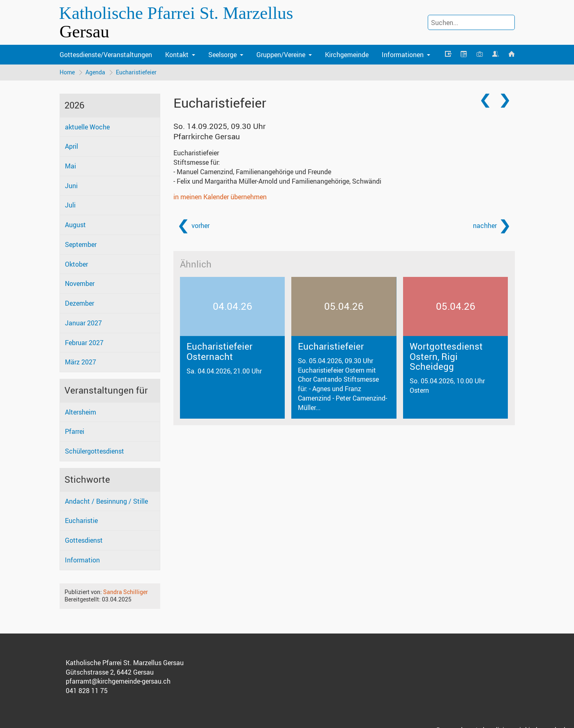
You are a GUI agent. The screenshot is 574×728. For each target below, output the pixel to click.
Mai (70, 166)
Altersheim (81, 412)
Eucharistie (81, 521)
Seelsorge (222, 55)
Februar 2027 (84, 343)
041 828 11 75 (87, 691)
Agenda (95, 72)
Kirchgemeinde (347, 55)
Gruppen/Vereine (281, 55)
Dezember (80, 303)
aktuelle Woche (87, 127)
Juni (71, 186)
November (80, 283)
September (81, 244)
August (75, 225)
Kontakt (177, 55)
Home (67, 72)
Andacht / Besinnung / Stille (106, 501)
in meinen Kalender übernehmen (220, 197)
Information (82, 560)
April (71, 146)
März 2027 (81, 362)
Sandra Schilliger (126, 592)
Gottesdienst (84, 540)
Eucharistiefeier (136, 72)
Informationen (403, 55)
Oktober (76, 264)
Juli (70, 205)
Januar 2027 (83, 323)
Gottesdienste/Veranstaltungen (106, 55)
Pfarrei (75, 431)
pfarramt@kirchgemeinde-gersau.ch (118, 681)
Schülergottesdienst (95, 451)
